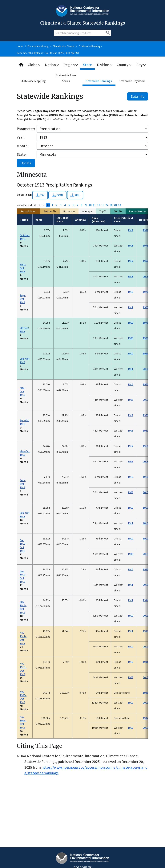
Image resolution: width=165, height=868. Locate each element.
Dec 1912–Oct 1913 (23, 546)
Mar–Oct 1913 (25, 453)
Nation (52, 65)
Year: (21, 137)
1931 (146, 662)
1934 (146, 600)
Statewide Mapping (33, 81)
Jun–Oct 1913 (25, 360)
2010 (146, 369)
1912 (131, 230)
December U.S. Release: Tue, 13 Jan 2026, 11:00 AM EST (48, 53)
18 (103, 205)
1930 (146, 631)
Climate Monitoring (38, 46)
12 (99, 205)
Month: (22, 146)
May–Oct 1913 (23, 391)
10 (90, 205)
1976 (146, 292)
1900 (146, 307)
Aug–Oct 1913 (23, 299)
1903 (131, 338)
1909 (131, 677)
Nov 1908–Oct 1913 (23, 722)
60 (119, 205)
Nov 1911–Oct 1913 (23, 638)
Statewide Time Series (66, 78)
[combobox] (82, 65)
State (88, 65)
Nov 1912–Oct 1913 (23, 576)
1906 (131, 400)
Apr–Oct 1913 (25, 422)
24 (107, 205)
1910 (146, 446)
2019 (146, 276)
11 (94, 205)
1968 (146, 431)
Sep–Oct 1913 (23, 268)
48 (115, 205)
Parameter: (26, 129)
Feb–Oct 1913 (23, 484)
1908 (131, 461)
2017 (146, 646)
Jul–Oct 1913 (24, 330)
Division (105, 65)
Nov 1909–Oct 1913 (23, 697)
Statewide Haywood (132, 81)
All (48, 205)
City (141, 65)
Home (20, 46)
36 (111, 205)
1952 (146, 230)
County (124, 65)
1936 (146, 353)
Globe (34, 65)
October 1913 (25, 237)
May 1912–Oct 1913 (23, 607)
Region (71, 65)
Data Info (138, 96)
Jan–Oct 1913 (25, 515)
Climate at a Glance (64, 46)
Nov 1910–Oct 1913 (23, 669)
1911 (131, 246)
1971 (146, 246)
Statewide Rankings (90, 46)
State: (22, 154)
